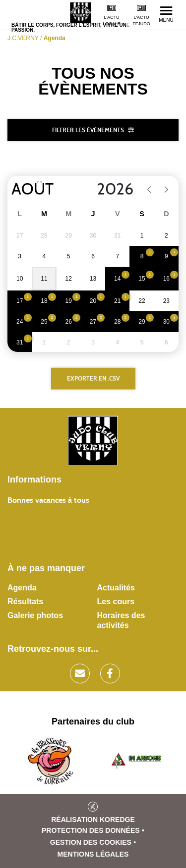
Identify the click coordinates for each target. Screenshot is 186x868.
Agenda (22, 588)
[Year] (109, 190)
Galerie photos (35, 615)
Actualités (116, 588)
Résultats (25, 602)
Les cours (116, 602)
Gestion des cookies (91, 842)
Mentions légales (93, 854)
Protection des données (91, 830)
